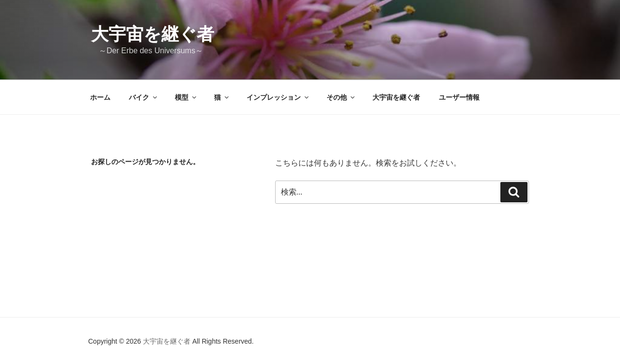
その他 (341, 97)
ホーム (100, 97)
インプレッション (278, 97)
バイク (144, 97)
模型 (186, 97)
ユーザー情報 (459, 97)
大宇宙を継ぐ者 (153, 34)
